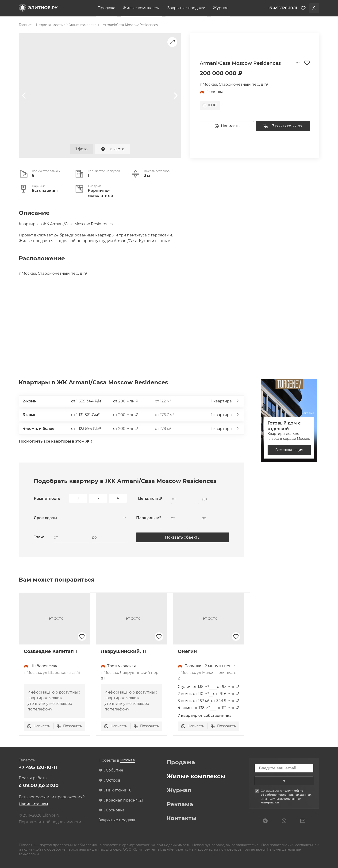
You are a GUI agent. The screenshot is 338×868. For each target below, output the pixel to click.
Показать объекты (183, 537)
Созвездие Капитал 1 (50, 651)
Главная (25, 25)
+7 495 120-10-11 (38, 767)
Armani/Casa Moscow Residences (130, 25)
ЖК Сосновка (111, 810)
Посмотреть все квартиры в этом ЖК (56, 441)
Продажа (106, 8)
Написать (227, 126)
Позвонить (69, 726)
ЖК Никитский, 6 (115, 790)
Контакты (182, 818)
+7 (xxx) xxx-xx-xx (283, 126)
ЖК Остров (109, 780)
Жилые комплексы (141, 8)
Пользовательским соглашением (290, 845)
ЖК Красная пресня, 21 (121, 800)
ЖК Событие (111, 770)
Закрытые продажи (186, 8)
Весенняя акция (289, 450)
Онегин (187, 651)
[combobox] (80, 518)
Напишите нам (33, 804)
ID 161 (210, 105)
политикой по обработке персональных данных (286, 793)
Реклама (180, 804)
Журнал (221, 8)
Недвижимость (49, 25)
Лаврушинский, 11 (123, 651)
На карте (113, 149)
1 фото (82, 149)
